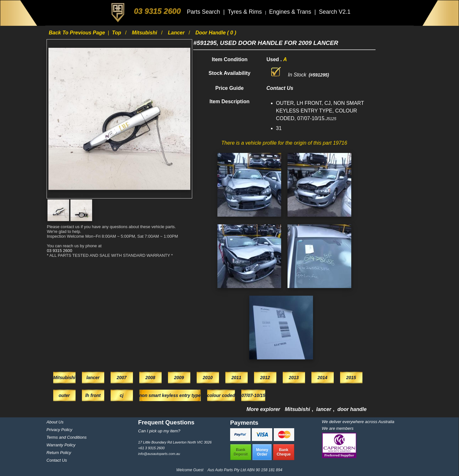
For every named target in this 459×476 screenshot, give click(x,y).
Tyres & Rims (245, 12)
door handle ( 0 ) (216, 33)
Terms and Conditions (67, 437)
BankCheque (284, 452)
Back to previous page (78, 33)
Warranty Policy (61, 445)
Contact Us (57, 460)
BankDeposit (241, 452)
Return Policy (59, 453)
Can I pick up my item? (159, 431)
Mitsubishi (145, 33)
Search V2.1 (335, 12)
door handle (352, 409)
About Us (55, 422)
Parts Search (204, 12)
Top (117, 33)
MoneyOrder (262, 452)
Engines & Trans (291, 12)
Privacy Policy (59, 430)
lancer (177, 33)
